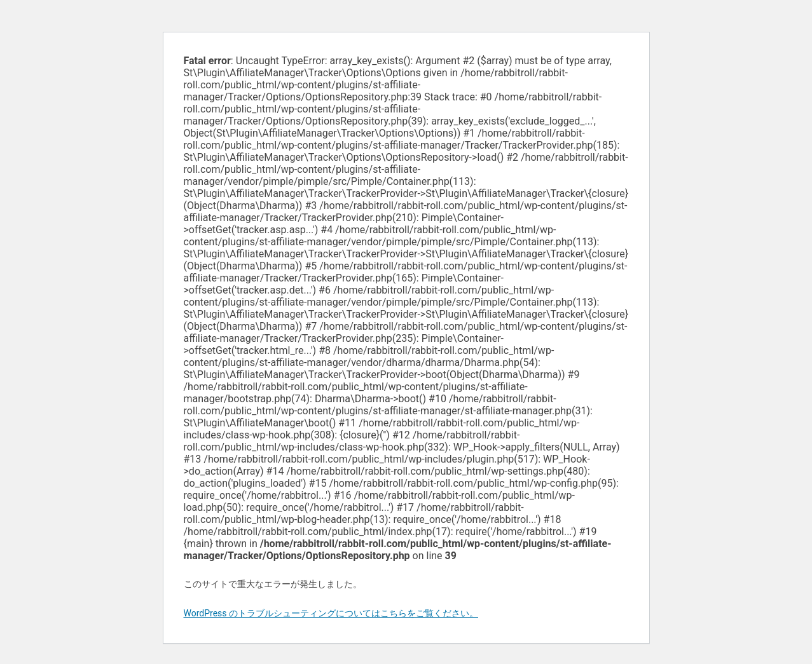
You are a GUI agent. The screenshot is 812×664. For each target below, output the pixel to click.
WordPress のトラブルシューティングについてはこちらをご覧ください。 (331, 613)
